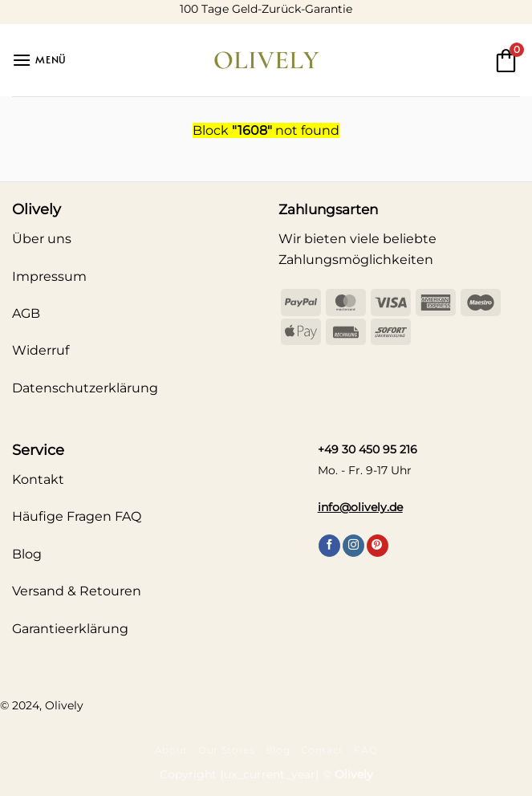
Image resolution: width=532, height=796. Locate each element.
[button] (39, 60)
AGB (26, 313)
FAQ (365, 750)
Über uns (42, 239)
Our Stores (226, 750)
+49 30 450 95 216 (368, 449)
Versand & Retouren (77, 591)
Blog (278, 750)
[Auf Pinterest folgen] (378, 546)
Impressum (49, 276)
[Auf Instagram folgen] (353, 546)
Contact (322, 750)
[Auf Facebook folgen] (329, 546)
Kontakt (38, 479)
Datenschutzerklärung (85, 388)
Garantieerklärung (70, 629)
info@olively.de (360, 507)
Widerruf (41, 350)
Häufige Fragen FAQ (77, 516)
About (171, 750)
